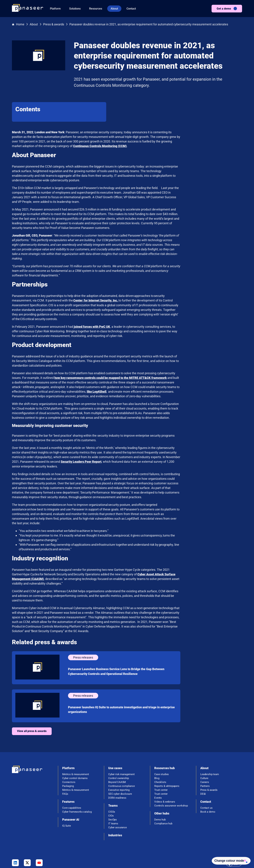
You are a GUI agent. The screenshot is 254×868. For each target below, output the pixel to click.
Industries (115, 810)
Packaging (68, 761)
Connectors (69, 757)
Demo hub (160, 794)
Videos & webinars (165, 777)
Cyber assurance (118, 802)
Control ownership (118, 753)
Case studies (162, 749)
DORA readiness (117, 773)
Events (158, 773)
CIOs (111, 791)
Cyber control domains (75, 753)
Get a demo (224, 9)
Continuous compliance (122, 761)
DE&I (203, 769)
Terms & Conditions (176, 856)
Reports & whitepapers (167, 761)
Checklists (160, 757)
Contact (131, 9)
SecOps (113, 794)
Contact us (206, 783)
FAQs (65, 769)
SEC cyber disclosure (120, 769)
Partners (205, 761)
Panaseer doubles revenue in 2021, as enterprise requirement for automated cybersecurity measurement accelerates (149, 24)
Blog (157, 753)
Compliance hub (163, 798)
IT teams (113, 798)
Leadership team (210, 749)
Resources (96, 9)
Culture (204, 753)
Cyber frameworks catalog (77, 787)
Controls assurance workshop (171, 780)
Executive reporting (119, 765)
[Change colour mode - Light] (229, 860)
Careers (205, 757)
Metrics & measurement (76, 749)
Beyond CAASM (117, 757)
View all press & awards (94, 706)
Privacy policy (198, 856)
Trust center (161, 765)
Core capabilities (72, 783)
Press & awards (54, 24)
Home (18, 24)
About (114, 9)
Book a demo (208, 787)
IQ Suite (67, 801)
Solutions (75, 9)
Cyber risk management (121, 749)
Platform (55, 9)
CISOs (112, 787)
